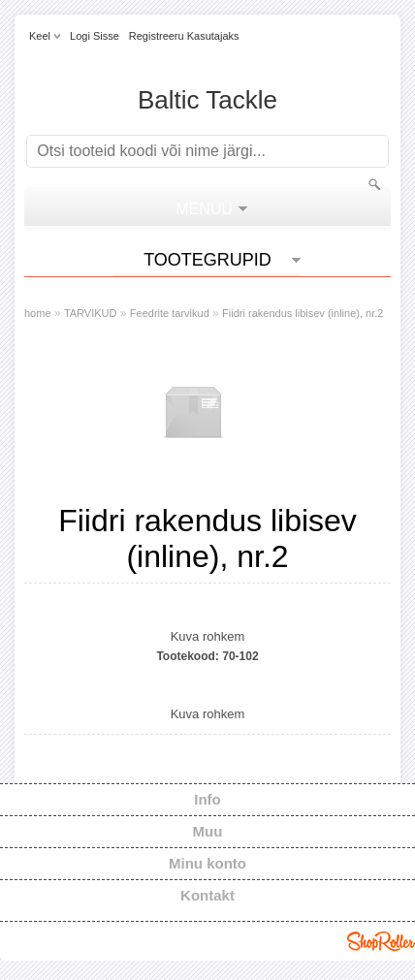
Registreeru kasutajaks (184, 36)
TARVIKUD (91, 313)
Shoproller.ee (381, 941)
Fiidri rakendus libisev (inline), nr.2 (303, 313)
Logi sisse (95, 36)
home (38, 313)
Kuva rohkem (208, 636)
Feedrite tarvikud (170, 313)
